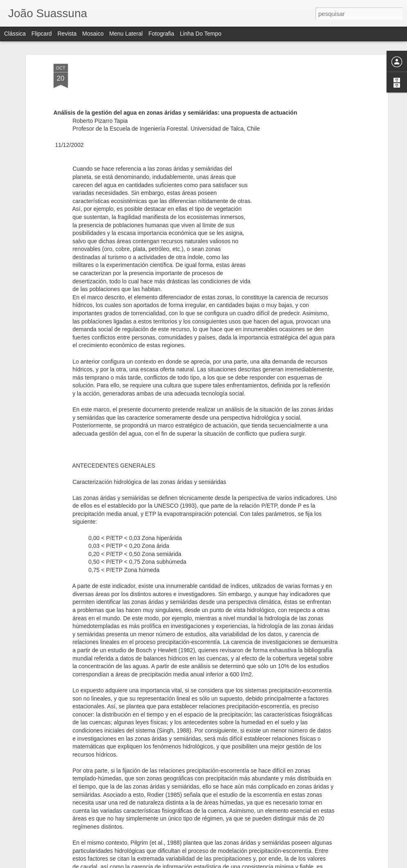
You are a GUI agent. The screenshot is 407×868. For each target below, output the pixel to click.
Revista (67, 34)
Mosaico (93, 34)
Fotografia (161, 34)
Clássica (15, 34)
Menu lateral (126, 34)
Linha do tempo (201, 34)
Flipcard (42, 34)
